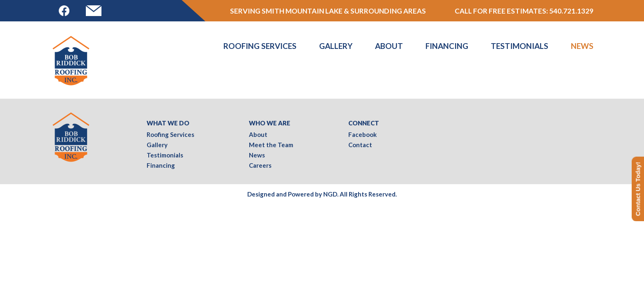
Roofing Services (260, 46)
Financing (447, 46)
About (389, 46)
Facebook (362, 134)
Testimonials (520, 46)
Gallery (336, 46)
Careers (260, 165)
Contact (360, 145)
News (582, 46)
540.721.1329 (571, 11)
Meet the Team (271, 145)
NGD (330, 194)
